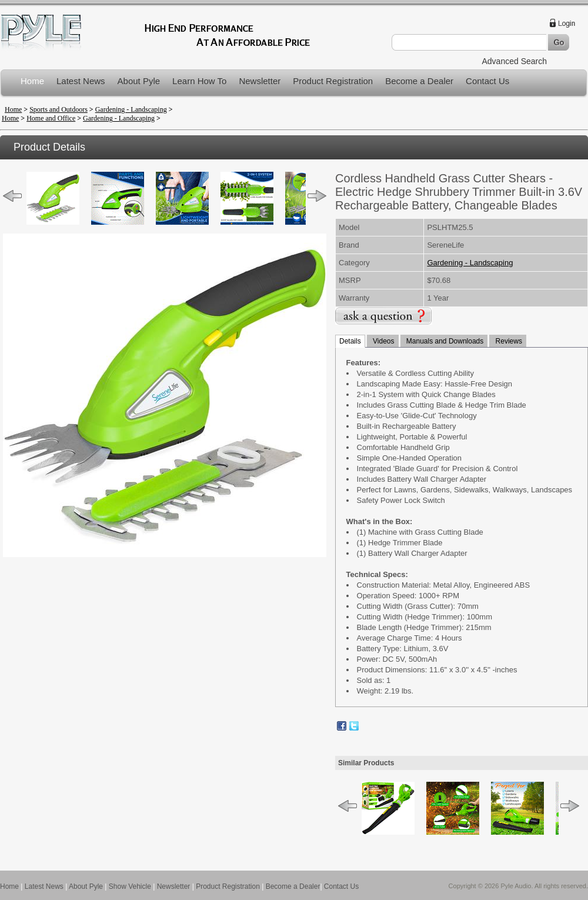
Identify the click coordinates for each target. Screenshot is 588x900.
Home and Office (51, 118)
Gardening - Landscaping (131, 109)
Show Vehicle (130, 886)
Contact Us (487, 81)
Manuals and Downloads (444, 341)
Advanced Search (514, 61)
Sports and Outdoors (59, 109)
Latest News (81, 81)
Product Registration (333, 81)
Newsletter (260, 81)
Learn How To (199, 81)
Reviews (508, 341)
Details (350, 341)
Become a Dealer (419, 81)
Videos (383, 341)
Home (32, 81)
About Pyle (139, 81)
